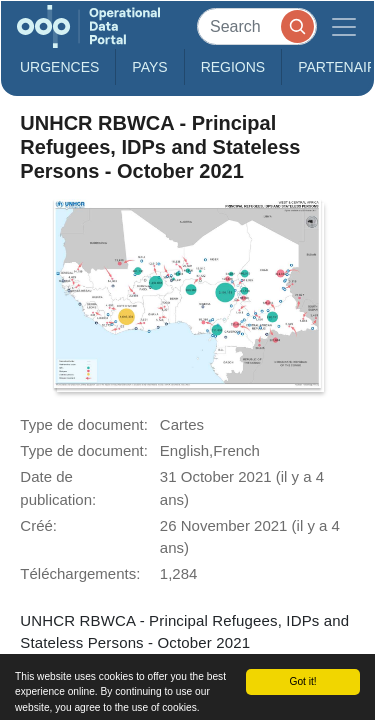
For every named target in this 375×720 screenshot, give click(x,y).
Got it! (302, 681)
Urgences (59, 67)
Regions (233, 67)
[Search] (257, 26)
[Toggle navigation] (344, 26)
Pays (149, 67)
